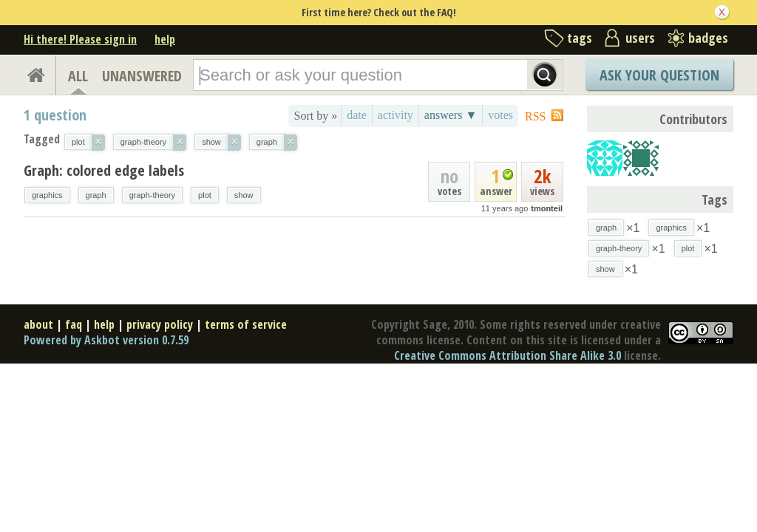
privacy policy (160, 324)
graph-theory (152, 195)
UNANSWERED (142, 76)
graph (96, 195)
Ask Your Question (659, 75)
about (38, 324)
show (244, 195)
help (165, 39)
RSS (535, 116)
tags (580, 38)
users (640, 38)
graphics (47, 195)
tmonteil (547, 208)
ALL (78, 76)
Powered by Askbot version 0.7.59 (106, 340)
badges (708, 38)
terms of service (246, 324)
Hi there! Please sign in (80, 39)
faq (74, 324)
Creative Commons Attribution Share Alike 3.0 (508, 355)
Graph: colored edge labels (104, 170)
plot (205, 195)
